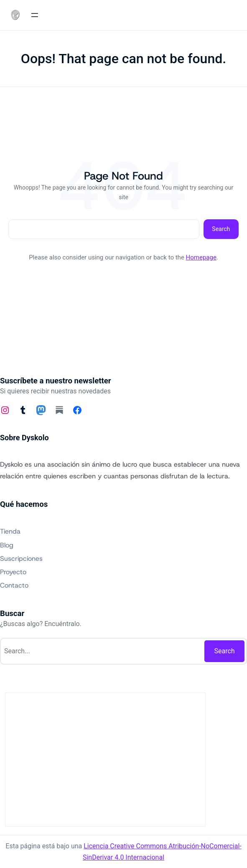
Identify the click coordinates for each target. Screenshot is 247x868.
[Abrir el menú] (35, 15)
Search (221, 229)
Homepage (201, 257)
